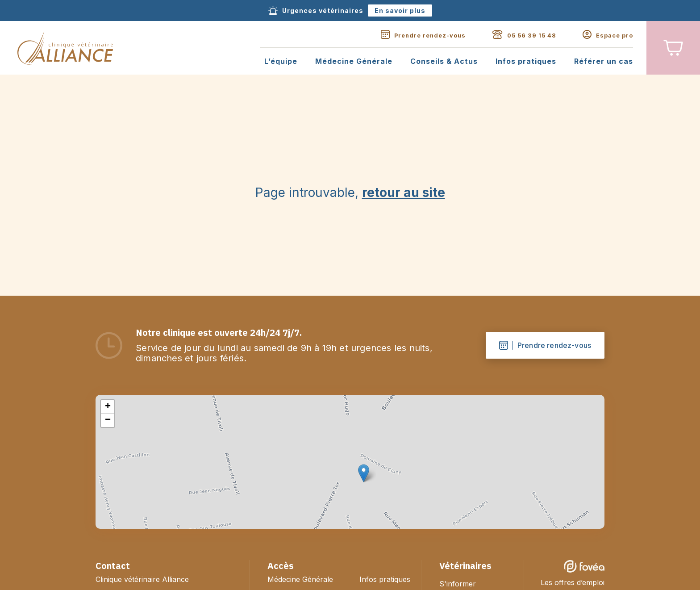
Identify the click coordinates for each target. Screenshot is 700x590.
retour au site (404, 192)
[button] (364, 473)
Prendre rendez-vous (545, 345)
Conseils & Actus (444, 61)
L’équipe (281, 61)
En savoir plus (400, 10)
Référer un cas (604, 61)
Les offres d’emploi (573, 582)
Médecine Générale (354, 61)
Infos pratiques (526, 61)
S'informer (458, 584)
